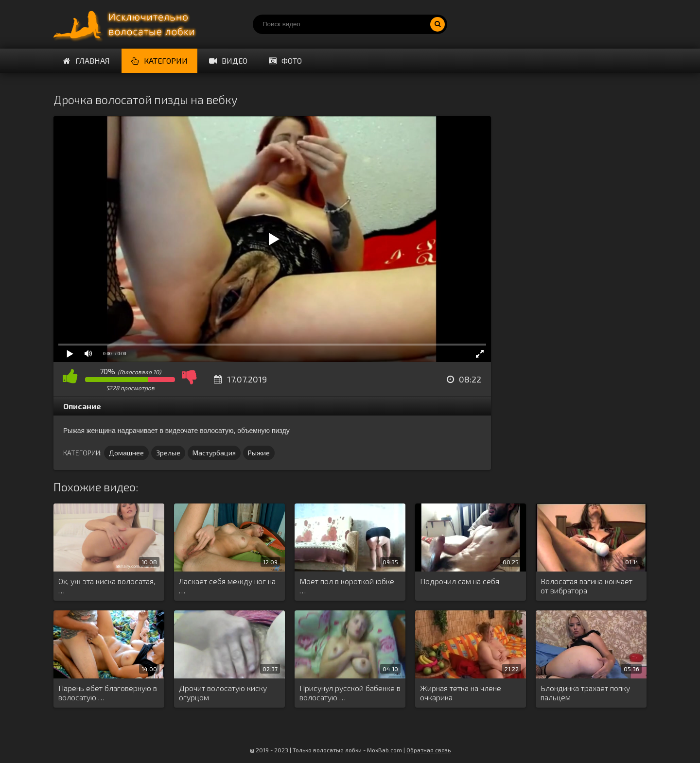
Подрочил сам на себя (460, 581)
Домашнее (126, 453)
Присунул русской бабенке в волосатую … (350, 693)
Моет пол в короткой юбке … (347, 586)
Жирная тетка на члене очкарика (461, 693)
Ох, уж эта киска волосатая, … (107, 586)
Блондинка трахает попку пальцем (585, 693)
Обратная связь (429, 750)
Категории (159, 61)
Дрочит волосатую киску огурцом (223, 693)
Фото (285, 61)
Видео (228, 61)
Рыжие (259, 453)
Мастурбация (214, 453)
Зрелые (168, 453)
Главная (87, 61)
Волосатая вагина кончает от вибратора (586, 586)
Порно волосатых (126, 24)
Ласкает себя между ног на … (227, 586)
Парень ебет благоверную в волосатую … (108, 693)
